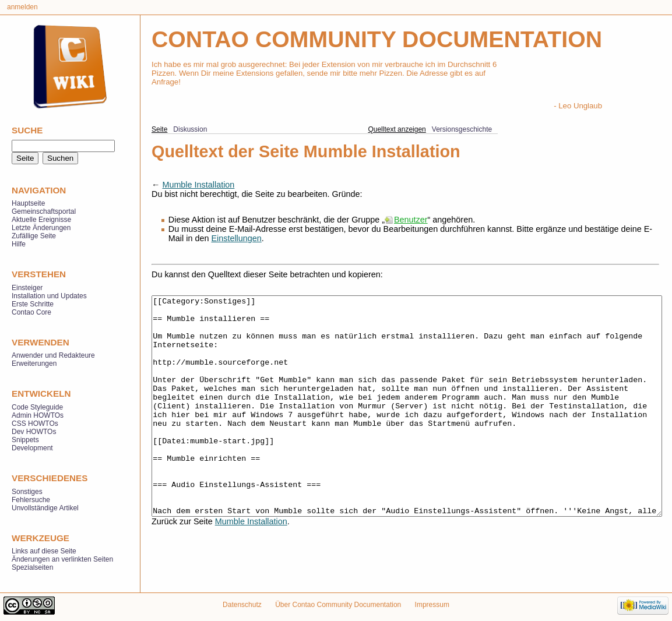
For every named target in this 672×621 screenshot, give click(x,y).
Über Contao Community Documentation (338, 605)
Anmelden (22, 7)
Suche (27, 130)
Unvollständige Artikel (45, 508)
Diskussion (190, 129)
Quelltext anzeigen (397, 129)
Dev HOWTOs (34, 432)
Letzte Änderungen (41, 228)
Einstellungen (236, 238)
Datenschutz (242, 605)
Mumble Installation (198, 185)
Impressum (432, 605)
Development (32, 448)
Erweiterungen (34, 364)
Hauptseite (28, 203)
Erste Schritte (33, 304)
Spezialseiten (32, 567)
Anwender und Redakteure (53, 355)
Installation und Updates (49, 296)
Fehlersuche (31, 500)
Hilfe (19, 244)
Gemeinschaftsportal (44, 211)
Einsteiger (27, 288)
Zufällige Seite (34, 236)
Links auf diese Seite (44, 551)
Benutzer (411, 220)
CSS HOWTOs (35, 424)
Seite (159, 129)
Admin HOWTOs (38, 415)
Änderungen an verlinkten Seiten (62, 559)
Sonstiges (27, 492)
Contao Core (31, 312)
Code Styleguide (37, 407)
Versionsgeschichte (462, 129)
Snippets (25, 440)
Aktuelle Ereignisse (41, 220)
